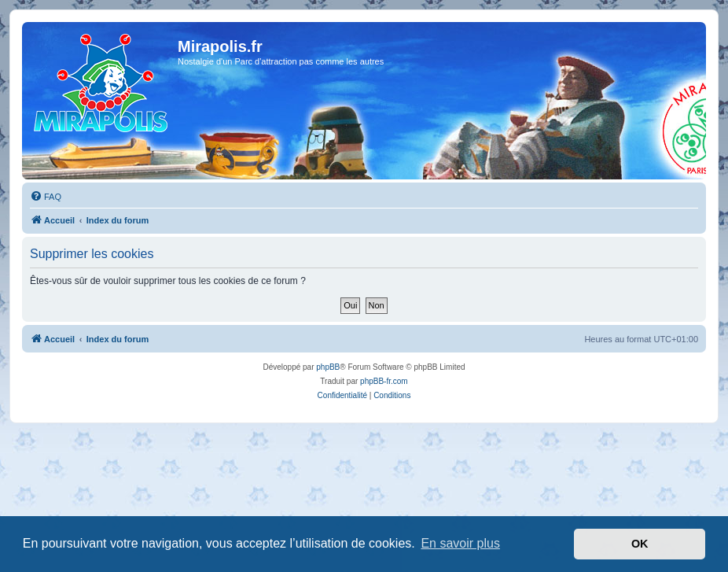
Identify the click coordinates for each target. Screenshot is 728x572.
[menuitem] (46, 197)
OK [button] (640, 544)
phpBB (328, 367)
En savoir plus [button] (460, 543)
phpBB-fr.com (384, 381)
